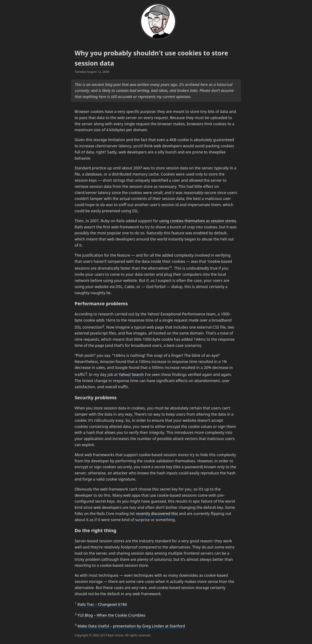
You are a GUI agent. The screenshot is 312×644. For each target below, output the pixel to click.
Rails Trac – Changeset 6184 (102, 604)
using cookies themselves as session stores (198, 221)
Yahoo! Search (131, 374)
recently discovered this (157, 513)
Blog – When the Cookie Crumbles (111, 615)
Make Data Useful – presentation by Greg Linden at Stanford (131, 626)
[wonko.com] (156, 22)
